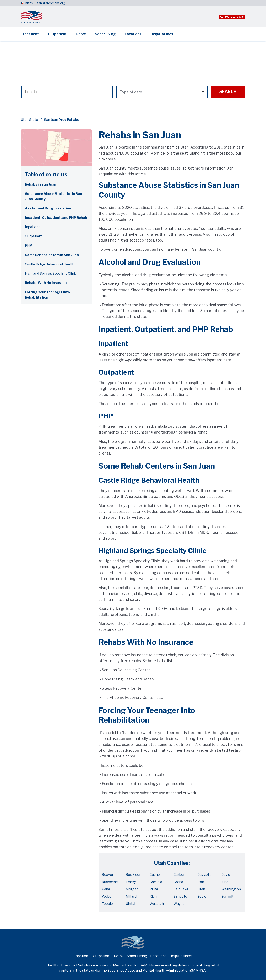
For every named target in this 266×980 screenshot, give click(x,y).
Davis (226, 875)
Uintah (131, 904)
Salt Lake (181, 889)
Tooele (107, 904)
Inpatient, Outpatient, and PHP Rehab (56, 218)
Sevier (203, 896)
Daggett (204, 875)
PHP (28, 246)
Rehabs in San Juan (41, 184)
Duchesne (110, 882)
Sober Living (105, 34)
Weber (107, 896)
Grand (178, 882)
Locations (133, 34)
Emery (131, 882)
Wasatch (157, 904)
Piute (154, 889)
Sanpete (180, 896)
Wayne (179, 904)
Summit (227, 896)
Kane (106, 889)
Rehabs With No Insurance (47, 283)
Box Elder (133, 875)
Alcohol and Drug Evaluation (48, 208)
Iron (201, 882)
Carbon (179, 875)
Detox (81, 34)
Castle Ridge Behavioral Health (50, 264)
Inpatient (31, 34)
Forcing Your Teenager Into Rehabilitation (47, 295)
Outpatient (57, 34)
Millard (131, 896)
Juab (225, 882)
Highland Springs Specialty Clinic (51, 273)
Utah (201, 889)
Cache (155, 875)
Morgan (132, 889)
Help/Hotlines (162, 34)
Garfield (156, 882)
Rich (153, 896)
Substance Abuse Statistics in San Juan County (54, 196)
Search (228, 92)
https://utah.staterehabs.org (45, 3)
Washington (231, 889)
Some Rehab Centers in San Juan (52, 255)
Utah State (29, 120)
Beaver (108, 875)
